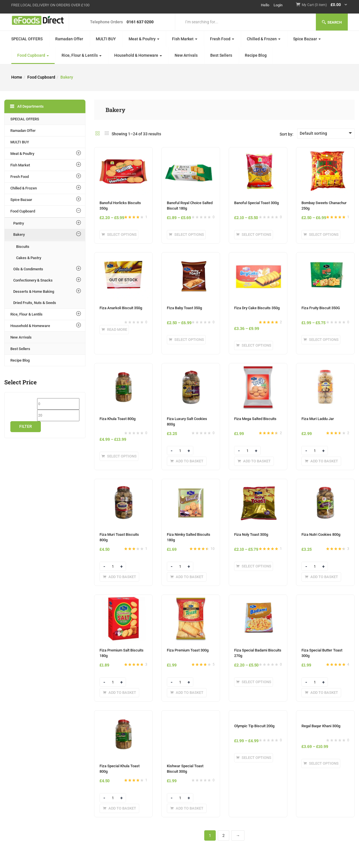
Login (278, 5)
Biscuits (23, 247)
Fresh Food (222, 39)
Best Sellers (221, 55)
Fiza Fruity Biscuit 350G (321, 308)
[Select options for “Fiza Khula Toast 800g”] (119, 456)
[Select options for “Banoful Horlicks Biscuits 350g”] (119, 235)
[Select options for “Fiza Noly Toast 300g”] (254, 566)
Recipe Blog (256, 55)
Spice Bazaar (307, 39)
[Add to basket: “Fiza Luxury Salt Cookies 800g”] (187, 461)
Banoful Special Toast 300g (256, 203)
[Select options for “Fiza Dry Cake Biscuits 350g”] (254, 345)
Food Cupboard (33, 55)
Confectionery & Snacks (33, 280)
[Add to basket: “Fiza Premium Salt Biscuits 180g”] (119, 693)
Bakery (19, 234)
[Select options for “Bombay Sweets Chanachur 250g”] (321, 235)
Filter (26, 426)
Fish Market (185, 39)
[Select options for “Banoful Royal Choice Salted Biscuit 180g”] (186, 235)
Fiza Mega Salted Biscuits (255, 419)
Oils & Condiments (28, 269)
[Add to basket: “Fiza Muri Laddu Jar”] (321, 461)
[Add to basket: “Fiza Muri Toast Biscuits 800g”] (119, 577)
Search (332, 22)
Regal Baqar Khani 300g (321, 726)
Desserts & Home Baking (34, 291)
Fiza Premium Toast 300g (188, 650)
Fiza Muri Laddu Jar (318, 419)
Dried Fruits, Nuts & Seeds (35, 303)
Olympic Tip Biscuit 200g (254, 726)
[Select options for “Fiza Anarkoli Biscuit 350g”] (114, 330)
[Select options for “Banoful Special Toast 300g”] (254, 235)
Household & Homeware (138, 55)
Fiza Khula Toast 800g (118, 419)
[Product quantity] (180, 451)
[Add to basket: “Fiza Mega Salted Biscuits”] (254, 461)
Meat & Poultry (144, 39)
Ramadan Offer (69, 39)
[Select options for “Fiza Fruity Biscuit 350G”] (321, 340)
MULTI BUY (106, 39)
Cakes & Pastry (29, 258)
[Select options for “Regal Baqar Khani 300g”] (321, 763)
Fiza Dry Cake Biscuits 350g (257, 308)
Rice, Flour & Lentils (82, 55)
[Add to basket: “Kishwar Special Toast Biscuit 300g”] (187, 808)
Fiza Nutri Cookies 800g (321, 534)
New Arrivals (186, 55)
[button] (325, 5)
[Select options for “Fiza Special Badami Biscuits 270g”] (254, 682)
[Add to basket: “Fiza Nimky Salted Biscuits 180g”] (187, 577)
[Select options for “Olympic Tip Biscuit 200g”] (254, 758)
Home (17, 77)
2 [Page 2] (224, 835)
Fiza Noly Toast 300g (251, 534)
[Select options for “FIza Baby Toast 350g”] (186, 340)
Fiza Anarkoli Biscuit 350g (121, 308)
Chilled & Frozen (264, 39)
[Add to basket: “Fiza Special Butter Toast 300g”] (321, 693)
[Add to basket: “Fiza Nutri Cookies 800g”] (321, 577)
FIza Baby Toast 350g (184, 308)
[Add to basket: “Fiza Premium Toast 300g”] (187, 693)
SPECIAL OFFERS (27, 39)
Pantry (19, 223)
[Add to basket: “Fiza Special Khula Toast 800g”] (119, 808)
